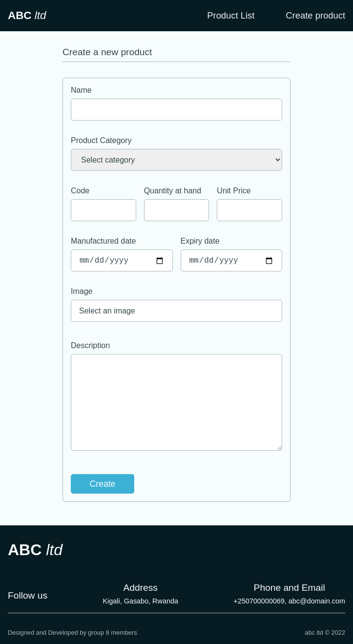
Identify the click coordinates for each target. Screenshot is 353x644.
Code (80, 191)
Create (103, 484)
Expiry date (200, 241)
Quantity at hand (173, 191)
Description (90, 345)
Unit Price (234, 191)
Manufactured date (103, 241)
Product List (231, 15)
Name (81, 90)
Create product (315, 15)
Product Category (101, 140)
